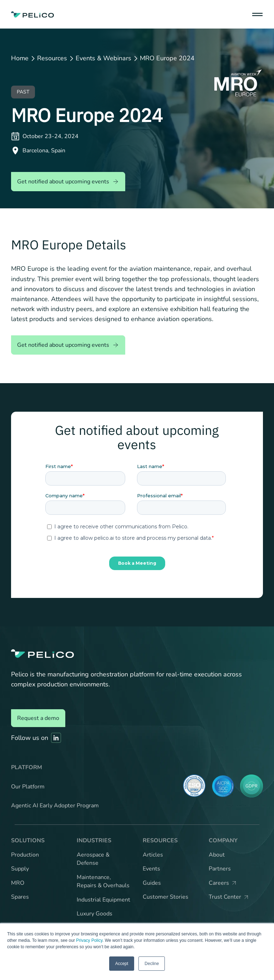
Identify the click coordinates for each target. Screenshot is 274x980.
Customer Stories (166, 897)
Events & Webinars (103, 59)
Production (25, 855)
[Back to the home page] (32, 14)
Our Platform (28, 787)
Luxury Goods (95, 914)
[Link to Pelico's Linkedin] (56, 738)
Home (20, 59)
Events (151, 869)
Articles (153, 855)
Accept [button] (122, 964)
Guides (152, 883)
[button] (256, 14)
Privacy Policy (89, 940)
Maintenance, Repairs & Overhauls (103, 882)
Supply (20, 869)
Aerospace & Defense (93, 859)
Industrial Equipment (103, 900)
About (217, 855)
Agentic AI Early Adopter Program (55, 806)
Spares (20, 897)
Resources (52, 59)
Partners (220, 869)
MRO (18, 883)
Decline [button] (152, 964)
